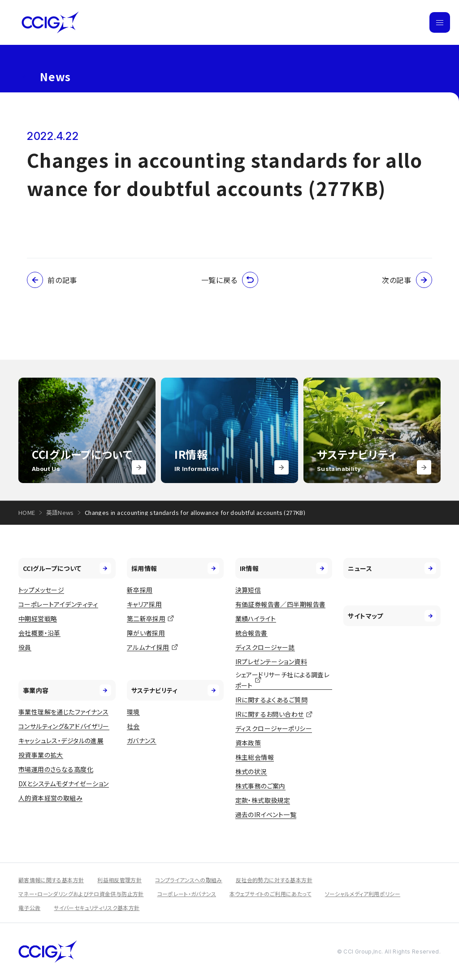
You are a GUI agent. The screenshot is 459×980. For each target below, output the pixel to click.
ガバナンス (142, 740)
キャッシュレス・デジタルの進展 (61, 740)
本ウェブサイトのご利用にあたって (271, 894)
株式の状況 (251, 771)
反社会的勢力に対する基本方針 (274, 880)
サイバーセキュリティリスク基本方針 (97, 908)
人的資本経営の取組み (50, 798)
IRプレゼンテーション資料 (271, 662)
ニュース (392, 568)
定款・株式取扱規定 (263, 800)
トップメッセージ (41, 590)
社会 (133, 726)
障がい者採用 (146, 633)
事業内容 (67, 690)
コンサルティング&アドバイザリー (64, 726)
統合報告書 (251, 633)
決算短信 (248, 590)
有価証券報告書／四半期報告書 (281, 604)
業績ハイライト (256, 618)
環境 (133, 712)
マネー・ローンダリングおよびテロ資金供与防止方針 (81, 894)
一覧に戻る (230, 280)
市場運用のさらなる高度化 (56, 769)
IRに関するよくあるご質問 (271, 700)
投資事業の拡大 (41, 755)
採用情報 (175, 568)
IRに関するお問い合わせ (270, 714)
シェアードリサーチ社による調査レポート (283, 680)
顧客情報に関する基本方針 (51, 880)
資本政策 (248, 743)
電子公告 (29, 908)
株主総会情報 (255, 757)
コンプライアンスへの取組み (189, 880)
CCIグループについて (67, 568)
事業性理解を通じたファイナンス (63, 712)
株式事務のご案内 (260, 786)
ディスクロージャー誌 (265, 647)
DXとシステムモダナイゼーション (64, 784)
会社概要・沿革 (39, 633)
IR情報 (284, 568)
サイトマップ (392, 616)
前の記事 (52, 280)
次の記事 (407, 280)
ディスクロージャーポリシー (274, 728)
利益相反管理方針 (119, 880)
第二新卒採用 (146, 618)
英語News (60, 512)
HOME (27, 512)
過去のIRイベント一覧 (266, 814)
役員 (25, 647)
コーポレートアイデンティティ (58, 604)
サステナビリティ (175, 690)
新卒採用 (140, 590)
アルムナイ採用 (148, 647)
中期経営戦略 (38, 618)
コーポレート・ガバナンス (187, 894)
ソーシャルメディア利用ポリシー (363, 894)
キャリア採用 (145, 604)
